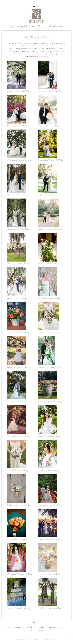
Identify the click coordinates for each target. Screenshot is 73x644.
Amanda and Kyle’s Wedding (50, 264)
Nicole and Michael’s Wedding (50, 298)
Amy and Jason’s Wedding (17, 540)
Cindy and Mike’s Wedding (49, 471)
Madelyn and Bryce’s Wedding (19, 160)
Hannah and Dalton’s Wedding (50, 160)
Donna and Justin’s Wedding (18, 367)
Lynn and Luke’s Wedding (17, 298)
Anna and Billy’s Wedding (17, 471)
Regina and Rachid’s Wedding (19, 574)
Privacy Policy (46, 639)
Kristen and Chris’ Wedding (18, 402)
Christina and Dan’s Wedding (50, 367)
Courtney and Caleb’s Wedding (50, 402)
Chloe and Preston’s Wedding (18, 609)
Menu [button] (38, 6)
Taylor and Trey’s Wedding (49, 195)
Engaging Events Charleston (36, 16)
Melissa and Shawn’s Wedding (50, 333)
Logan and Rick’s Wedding (18, 229)
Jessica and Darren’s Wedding (19, 505)
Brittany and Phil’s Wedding (50, 229)
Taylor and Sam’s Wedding (49, 126)
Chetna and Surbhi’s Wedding (18, 264)
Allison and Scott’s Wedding (49, 574)
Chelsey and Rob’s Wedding (18, 126)
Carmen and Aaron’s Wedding (19, 436)
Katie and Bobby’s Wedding (49, 540)
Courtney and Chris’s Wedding (50, 92)
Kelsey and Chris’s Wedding (18, 92)
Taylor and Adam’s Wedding (18, 333)
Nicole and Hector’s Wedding (49, 609)
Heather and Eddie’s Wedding (50, 436)
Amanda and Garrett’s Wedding (50, 505)
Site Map (54, 639)
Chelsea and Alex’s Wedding (18, 195)
